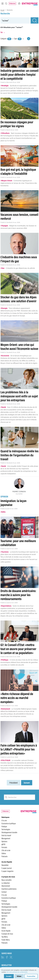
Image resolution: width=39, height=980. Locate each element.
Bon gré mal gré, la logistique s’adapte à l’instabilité (18, 171)
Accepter (9, 976)
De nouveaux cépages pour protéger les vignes (17, 124)
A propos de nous (7, 934)
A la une (4, 820)
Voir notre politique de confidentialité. (17, 972)
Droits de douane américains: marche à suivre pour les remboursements (18, 595)
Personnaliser (31, 976)
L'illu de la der (6, 850)
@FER (3, 844)
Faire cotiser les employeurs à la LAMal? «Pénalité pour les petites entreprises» (19, 749)
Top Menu (5, 937)
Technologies (6, 829)
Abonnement (6, 886)
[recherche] (16, 20)
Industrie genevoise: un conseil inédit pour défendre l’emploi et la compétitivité (19, 74)
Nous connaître (6, 880)
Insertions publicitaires (9, 889)
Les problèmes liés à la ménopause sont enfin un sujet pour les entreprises (19, 396)
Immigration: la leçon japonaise (13, 503)
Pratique (4, 826)
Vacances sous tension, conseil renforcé (19, 216)
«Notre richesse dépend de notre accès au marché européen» (17, 698)
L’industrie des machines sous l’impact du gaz (19, 259)
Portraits (4, 847)
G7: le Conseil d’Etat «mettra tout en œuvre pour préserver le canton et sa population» (18, 649)
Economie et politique (9, 823)
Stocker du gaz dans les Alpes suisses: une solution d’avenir (19, 299)
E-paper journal (6, 868)
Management (6, 838)
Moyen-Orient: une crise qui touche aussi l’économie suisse (19, 347)
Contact (4, 892)
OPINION (4, 496)
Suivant (27, 783)
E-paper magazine (7, 871)
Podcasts (4, 856)
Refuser (19, 976)
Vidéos (4, 853)
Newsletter (5, 865)
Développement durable (9, 832)
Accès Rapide (6, 931)
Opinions (4, 841)
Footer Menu (6, 940)
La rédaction (6, 883)
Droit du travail (6, 835)
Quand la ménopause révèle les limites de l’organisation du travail (19, 455)
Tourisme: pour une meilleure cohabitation (18, 543)
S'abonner (12, 3)
